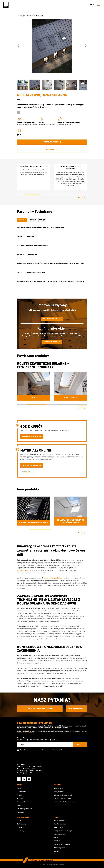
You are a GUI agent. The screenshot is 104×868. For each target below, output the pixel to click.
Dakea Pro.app (58, 827)
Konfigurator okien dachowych (63, 831)
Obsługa (42, 220)
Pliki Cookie (57, 841)
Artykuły (20, 795)
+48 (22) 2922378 (27, 772)
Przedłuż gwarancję (60, 824)
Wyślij (80, 745)
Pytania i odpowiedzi (60, 821)
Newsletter (21, 812)
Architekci (20, 827)
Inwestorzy (20, 831)
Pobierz (56, 838)
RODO (60, 750)
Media (19, 805)
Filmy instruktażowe (60, 834)
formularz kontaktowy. (28, 733)
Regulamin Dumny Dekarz (62, 844)
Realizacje (20, 799)
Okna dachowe (58, 788)
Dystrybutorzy (21, 824)
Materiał (33, 220)
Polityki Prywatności (49, 750)
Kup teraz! (52, 150)
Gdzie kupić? (21, 802)
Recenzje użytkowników (24, 809)
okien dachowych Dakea (53, 578)
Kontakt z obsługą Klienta (40, 709)
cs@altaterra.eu (27, 774)
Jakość (19, 788)
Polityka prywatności (60, 848)
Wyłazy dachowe (59, 792)
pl (92, 5)
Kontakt (56, 851)
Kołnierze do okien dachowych (63, 795)
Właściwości (22, 220)
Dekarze (20, 821)
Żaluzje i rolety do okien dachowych (30, 16)
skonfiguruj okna (52, 342)
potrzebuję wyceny (52, 142)
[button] (18, 46)
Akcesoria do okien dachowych (63, 799)
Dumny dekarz (22, 792)
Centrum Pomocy (76, 709)
